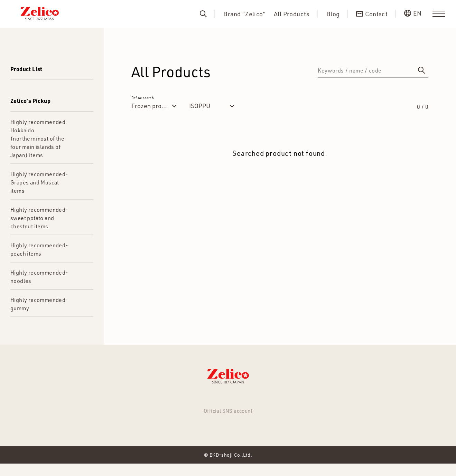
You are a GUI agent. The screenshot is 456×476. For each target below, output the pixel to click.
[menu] (439, 14)
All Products (292, 14)
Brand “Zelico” (244, 14)
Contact (285, 400)
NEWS (117, 400)
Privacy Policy (328, 400)
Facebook (228, 431)
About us (250, 400)
